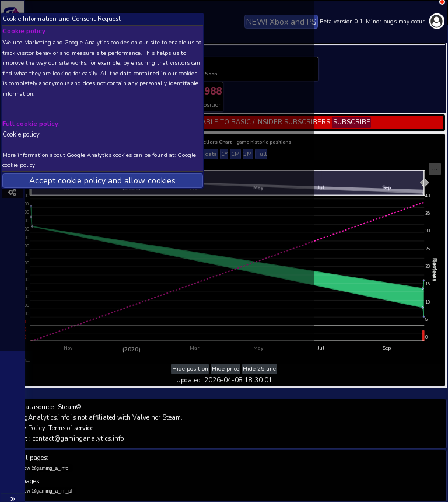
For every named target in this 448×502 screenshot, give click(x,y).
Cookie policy (21, 134)
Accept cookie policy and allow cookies (102, 181)
